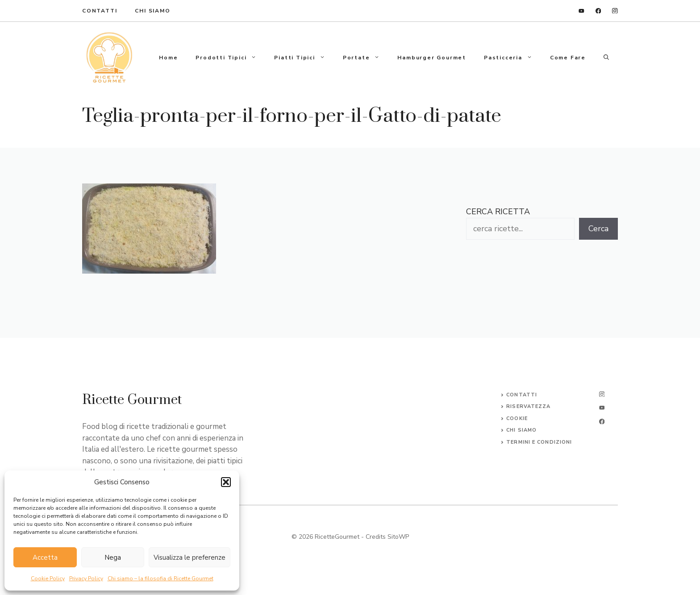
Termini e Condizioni (539, 442)
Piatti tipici (304, 58)
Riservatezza (528, 406)
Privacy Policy (86, 578)
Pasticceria (512, 58)
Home (168, 58)
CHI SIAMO (521, 430)
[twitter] (602, 408)
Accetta (45, 558)
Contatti (522, 395)
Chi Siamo (152, 11)
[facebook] (598, 11)
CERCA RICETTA (498, 212)
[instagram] (615, 11)
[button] (226, 482)
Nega (113, 558)
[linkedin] (581, 11)
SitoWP (398, 537)
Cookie (517, 418)
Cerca (598, 229)
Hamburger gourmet (432, 58)
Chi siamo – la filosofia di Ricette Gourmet (160, 578)
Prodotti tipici (230, 58)
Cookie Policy (48, 578)
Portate (366, 58)
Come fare (568, 58)
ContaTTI (100, 11)
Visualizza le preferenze (190, 558)
